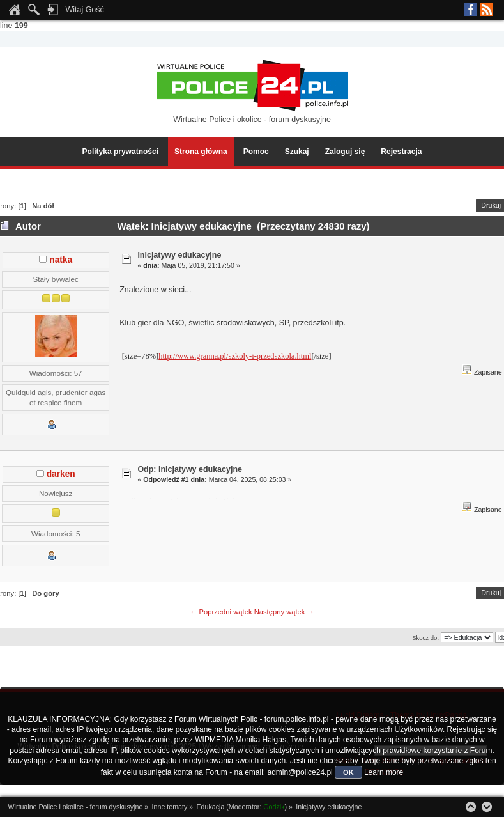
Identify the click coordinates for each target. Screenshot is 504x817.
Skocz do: (425, 638)
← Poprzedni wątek (221, 612)
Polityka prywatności (120, 152)
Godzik (274, 807)
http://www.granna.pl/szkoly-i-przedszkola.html (235, 356)
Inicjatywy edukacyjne (179, 255)
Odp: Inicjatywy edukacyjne (190, 469)
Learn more (384, 772)
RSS (487, 10)
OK (348, 772)
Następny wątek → (284, 612)
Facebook (471, 10)
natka (61, 260)
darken (61, 474)
